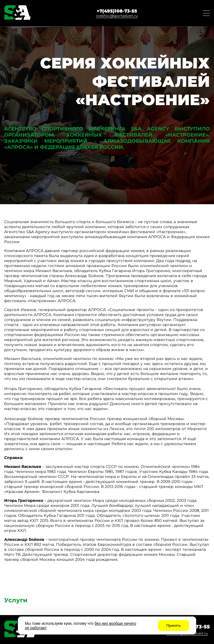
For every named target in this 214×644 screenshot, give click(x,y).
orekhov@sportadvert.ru (117, 16)
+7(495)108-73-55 (117, 11)
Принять (174, 626)
